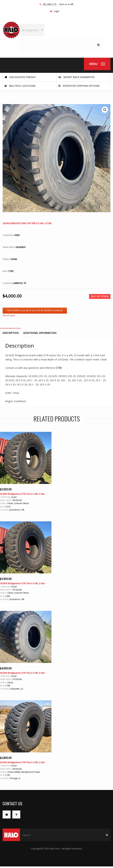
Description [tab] (10, 333)
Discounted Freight (20, 77)
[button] (105, 110)
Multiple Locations (20, 86)
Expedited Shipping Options (79, 86)
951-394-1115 (50, 4)
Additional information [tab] (40, 333)
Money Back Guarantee (76, 77)
